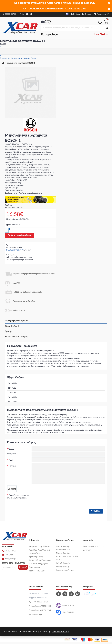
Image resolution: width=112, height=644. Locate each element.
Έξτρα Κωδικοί (12, 326)
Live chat (28, 250)
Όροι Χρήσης (35, 567)
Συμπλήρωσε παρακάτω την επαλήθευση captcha (18, 497)
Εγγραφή (23, 567)
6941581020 (65, 606)
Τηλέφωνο (11, 454)
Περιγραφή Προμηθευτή (17, 321)
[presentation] (53, 498)
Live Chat (9, 555)
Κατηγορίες (50, 35)
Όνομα (11, 449)
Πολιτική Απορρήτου (38, 564)
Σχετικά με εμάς (36, 557)
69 (41, 606)
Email (11, 460)
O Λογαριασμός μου (65, 570)
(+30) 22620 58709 (15, 250)
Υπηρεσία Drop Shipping (40, 547)
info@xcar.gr (10, 559)
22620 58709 (9, 14)
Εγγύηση (9, 331)
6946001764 (45, 610)
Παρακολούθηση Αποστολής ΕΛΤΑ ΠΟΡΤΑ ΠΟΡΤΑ (67, 557)
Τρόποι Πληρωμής (37, 571)
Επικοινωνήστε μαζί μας (16, 337)
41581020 (46, 606)
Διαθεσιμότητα (30, 58)
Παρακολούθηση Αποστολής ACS (64, 548)
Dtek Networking (60, 632)
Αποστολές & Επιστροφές (41, 560)
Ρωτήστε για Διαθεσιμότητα (12, 58)
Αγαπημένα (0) (62, 567)
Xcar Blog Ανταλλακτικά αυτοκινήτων (40, 552)
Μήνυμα (12, 466)
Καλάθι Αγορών (63, 563)
